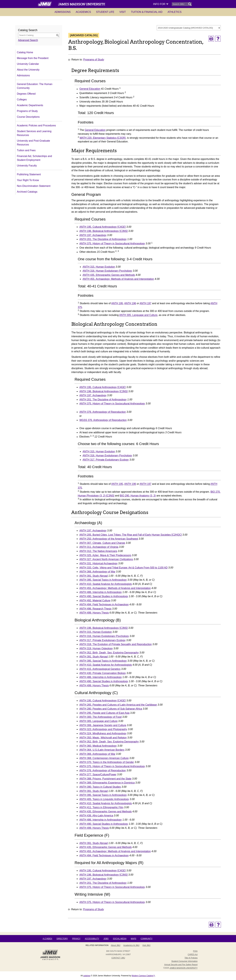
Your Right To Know (28, 180)
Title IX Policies (191, 958)
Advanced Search (28, 40)
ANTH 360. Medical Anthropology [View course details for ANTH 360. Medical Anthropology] (98, 746)
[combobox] (189, 28)
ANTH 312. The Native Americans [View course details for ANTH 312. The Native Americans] (98, 551)
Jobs (106, 939)
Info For (161, 4)
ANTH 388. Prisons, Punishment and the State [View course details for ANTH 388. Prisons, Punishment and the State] (105, 779)
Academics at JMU (131, 945)
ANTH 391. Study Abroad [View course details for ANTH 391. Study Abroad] (93, 576)
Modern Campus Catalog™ (143, 976)
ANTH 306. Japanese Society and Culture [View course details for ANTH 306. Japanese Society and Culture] (103, 725)
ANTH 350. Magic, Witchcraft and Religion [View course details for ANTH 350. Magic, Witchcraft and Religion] (103, 738)
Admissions (62, 12)
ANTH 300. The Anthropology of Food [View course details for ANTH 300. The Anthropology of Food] (100, 717)
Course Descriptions (28, 117)
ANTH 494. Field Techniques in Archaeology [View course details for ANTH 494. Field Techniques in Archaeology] (104, 605)
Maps (133, 939)
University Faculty (27, 166)
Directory (62, 939)
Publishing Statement (29, 174)
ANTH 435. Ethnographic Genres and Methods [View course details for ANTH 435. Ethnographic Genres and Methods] (109, 275)
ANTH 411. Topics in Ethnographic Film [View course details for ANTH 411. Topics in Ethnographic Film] (101, 807)
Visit (123, 12)
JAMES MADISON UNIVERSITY (184, 968)
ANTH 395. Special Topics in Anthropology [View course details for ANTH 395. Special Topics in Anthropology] (103, 580)
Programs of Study (27, 111)
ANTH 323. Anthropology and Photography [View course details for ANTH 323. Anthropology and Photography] (103, 729)
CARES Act (193, 955)
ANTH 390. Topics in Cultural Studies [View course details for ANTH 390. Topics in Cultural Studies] (100, 787)
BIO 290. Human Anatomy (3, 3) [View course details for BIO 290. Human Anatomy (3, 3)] (138, 496)
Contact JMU (118, 958)
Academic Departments (30, 105)
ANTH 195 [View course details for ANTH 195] (117, 303)
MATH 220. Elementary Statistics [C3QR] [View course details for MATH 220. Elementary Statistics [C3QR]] (103, 138)
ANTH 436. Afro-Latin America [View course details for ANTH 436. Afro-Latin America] (96, 816)
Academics (83, 12)
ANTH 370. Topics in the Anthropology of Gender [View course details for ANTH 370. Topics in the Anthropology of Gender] (107, 762)
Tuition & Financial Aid (147, 12)
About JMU (116, 945)
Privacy (76, 939)
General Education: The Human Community (35, 86)
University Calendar (28, 64)
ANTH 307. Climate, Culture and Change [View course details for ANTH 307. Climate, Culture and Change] (102, 543)
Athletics (175, 12)
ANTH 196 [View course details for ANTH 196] (130, 303)
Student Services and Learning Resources (34, 133)
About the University (28, 70)
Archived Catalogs (27, 192)
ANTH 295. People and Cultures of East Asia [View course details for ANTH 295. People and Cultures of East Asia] (104, 713)
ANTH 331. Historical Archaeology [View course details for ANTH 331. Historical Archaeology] (98, 563)
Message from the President (33, 58)
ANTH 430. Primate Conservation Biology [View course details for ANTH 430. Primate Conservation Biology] (103, 673)
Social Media (120, 939)
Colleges (22, 100)
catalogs (87, 976)
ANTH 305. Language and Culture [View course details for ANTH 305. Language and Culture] (138, 315)
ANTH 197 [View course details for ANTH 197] (145, 303)
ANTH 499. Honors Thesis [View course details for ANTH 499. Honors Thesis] (94, 613)
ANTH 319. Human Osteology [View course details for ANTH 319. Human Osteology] (96, 648)
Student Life (105, 12)
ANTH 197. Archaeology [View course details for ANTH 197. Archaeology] (93, 235)
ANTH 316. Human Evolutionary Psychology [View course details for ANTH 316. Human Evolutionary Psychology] (107, 271)
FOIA (195, 951)
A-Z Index (47, 939)
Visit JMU (146, 945)
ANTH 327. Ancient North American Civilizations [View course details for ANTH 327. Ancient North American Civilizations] (106, 559)
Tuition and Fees (26, 150)
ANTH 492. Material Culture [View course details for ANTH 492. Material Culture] (95, 600)
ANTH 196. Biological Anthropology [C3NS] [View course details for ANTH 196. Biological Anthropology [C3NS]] (103, 231)
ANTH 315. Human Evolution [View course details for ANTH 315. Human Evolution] (99, 267)
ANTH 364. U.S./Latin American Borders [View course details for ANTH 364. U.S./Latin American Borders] (102, 750)
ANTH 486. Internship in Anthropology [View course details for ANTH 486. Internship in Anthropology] (100, 592)
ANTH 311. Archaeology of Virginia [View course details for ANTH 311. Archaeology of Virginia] (99, 547)
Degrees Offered (26, 94)
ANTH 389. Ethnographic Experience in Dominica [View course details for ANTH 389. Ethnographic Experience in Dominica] (107, 783)
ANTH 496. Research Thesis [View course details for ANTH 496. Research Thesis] (95, 609)
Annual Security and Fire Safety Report (181, 965)
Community (147, 939)
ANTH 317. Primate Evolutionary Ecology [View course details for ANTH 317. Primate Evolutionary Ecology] (106, 460)
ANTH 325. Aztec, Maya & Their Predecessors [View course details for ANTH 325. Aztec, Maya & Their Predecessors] (105, 555)
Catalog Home (25, 52)
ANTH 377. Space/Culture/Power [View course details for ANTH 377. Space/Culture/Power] (98, 774)
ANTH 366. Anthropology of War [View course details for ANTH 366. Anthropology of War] (97, 572)
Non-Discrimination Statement (34, 186)
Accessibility (92, 939)
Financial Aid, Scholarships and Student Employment (35, 158)
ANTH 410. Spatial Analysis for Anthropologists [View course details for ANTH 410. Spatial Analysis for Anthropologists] (106, 584)
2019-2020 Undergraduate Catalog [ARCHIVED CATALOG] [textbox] (185, 28)
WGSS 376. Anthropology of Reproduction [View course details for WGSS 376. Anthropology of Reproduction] (103, 420)
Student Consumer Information (184, 961)
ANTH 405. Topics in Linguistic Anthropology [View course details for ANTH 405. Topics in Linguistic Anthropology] (104, 799)
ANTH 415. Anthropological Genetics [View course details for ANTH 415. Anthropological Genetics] (100, 669)
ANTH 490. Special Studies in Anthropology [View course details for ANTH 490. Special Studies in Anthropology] (104, 596)
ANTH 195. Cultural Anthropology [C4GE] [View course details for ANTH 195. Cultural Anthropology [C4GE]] (102, 227)
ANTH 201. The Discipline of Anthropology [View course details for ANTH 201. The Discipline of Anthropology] (103, 239)
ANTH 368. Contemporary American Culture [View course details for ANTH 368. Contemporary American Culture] (104, 758)
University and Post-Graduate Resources (34, 143)
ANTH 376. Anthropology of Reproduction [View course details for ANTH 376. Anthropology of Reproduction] (103, 412)
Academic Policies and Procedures (36, 125)
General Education (90, 89)
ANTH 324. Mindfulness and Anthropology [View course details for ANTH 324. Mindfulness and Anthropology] (103, 733)
